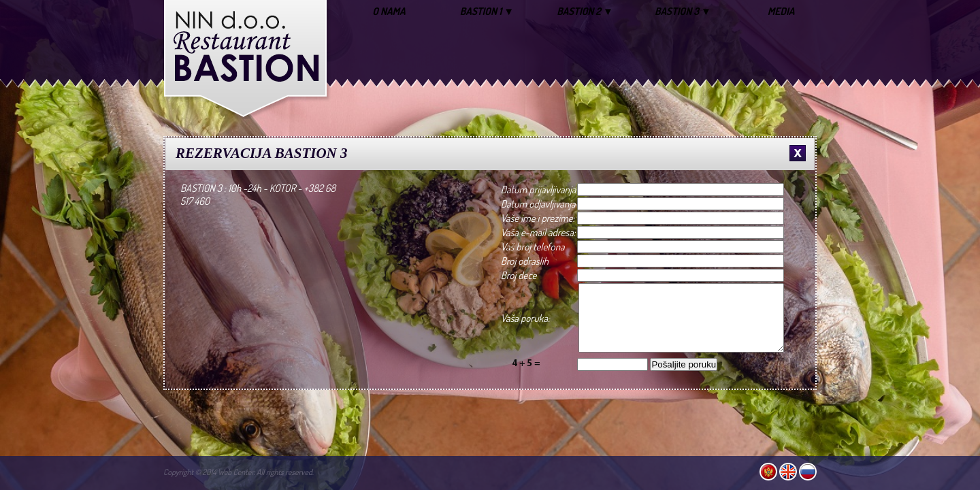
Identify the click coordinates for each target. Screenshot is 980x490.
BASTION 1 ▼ (487, 11)
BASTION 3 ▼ (683, 11)
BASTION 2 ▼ (585, 11)
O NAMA (389, 11)
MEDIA (781, 11)
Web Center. (236, 472)
